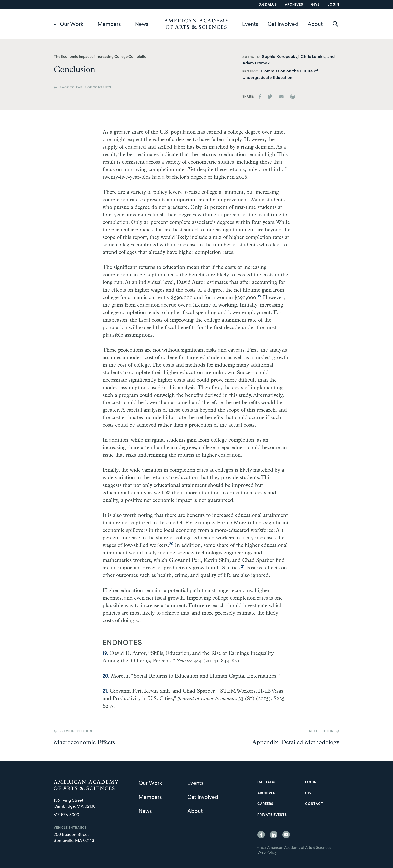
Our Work (72, 25)
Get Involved (283, 25)
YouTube (286, 835)
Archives (294, 5)
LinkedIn (274, 835)
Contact (314, 804)
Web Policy (267, 853)
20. (106, 677)
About (315, 25)
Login (333, 5)
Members (109, 25)
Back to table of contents (85, 88)
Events (250, 25)
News (142, 25)
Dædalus (268, 5)
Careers (265, 804)
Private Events (272, 815)
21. (105, 692)
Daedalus (267, 782)
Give (315, 5)
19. (105, 654)
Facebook (261, 835)
